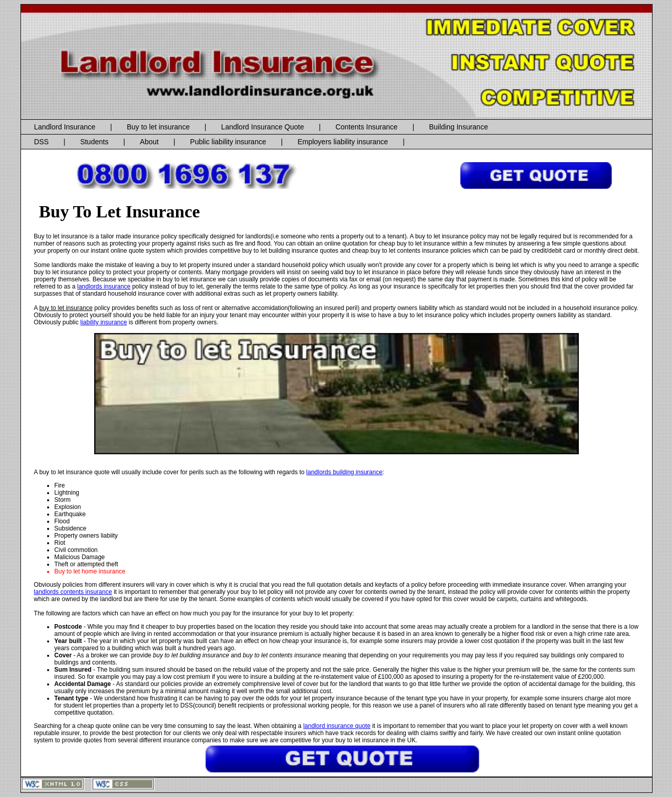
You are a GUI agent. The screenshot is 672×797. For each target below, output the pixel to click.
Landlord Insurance (64, 127)
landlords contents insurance (73, 592)
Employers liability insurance (343, 142)
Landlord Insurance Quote (263, 127)
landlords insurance (104, 286)
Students (94, 142)
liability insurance (104, 322)
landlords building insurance (344, 472)
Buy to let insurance (158, 127)
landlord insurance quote (337, 726)
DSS (41, 142)
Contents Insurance (366, 127)
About (149, 142)
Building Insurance (458, 127)
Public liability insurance (228, 142)
